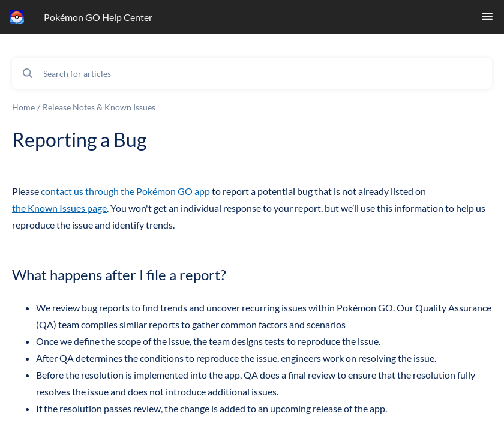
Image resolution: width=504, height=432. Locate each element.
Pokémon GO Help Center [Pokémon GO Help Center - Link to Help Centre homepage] (98, 17)
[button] (487, 19)
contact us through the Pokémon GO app (125, 191)
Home (23, 107)
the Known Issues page (59, 208)
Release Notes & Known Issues (99, 107)
